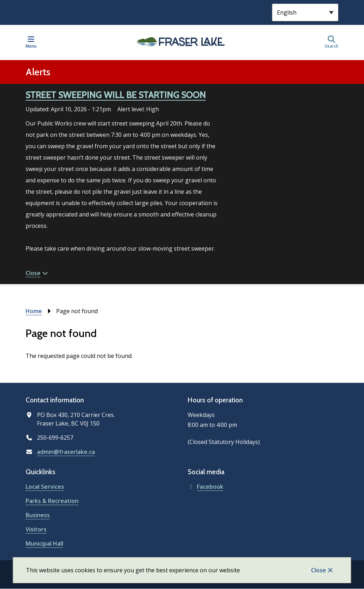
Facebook (205, 487)
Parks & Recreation (52, 501)
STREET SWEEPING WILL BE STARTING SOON (116, 95)
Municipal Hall (44, 544)
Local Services (45, 487)
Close (318, 570)
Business (38, 515)
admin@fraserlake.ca (66, 452)
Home (34, 311)
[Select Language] (305, 12)
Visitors (36, 529)
